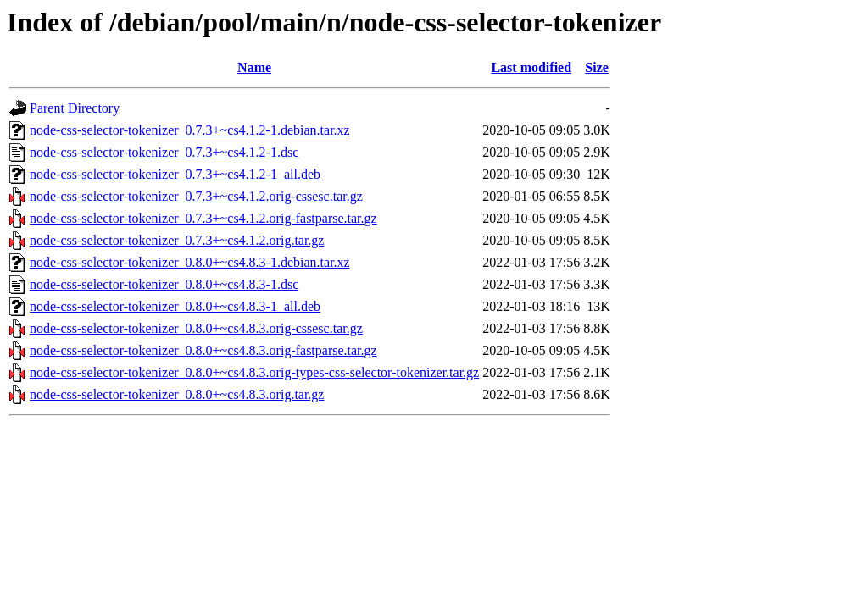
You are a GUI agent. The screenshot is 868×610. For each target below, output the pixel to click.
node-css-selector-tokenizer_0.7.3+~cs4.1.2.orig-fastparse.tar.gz (203, 218)
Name (254, 67)
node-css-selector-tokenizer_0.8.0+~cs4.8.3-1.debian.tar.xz (190, 262)
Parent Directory (75, 108)
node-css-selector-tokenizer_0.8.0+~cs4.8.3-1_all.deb (175, 306)
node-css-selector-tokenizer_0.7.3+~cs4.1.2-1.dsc (164, 152)
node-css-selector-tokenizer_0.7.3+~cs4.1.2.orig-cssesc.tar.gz (196, 196)
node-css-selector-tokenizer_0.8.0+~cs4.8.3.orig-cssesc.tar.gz (196, 328)
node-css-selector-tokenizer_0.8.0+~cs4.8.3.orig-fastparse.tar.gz (203, 350)
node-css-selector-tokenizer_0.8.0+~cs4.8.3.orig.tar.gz (177, 394)
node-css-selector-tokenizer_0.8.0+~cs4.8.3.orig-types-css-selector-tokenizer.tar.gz (254, 372)
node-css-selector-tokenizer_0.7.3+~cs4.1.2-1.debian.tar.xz (190, 130)
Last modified (531, 67)
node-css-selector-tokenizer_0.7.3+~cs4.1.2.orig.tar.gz (177, 240)
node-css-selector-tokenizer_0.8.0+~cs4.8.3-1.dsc (164, 284)
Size (597, 67)
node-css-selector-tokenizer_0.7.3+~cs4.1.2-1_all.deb (175, 174)
